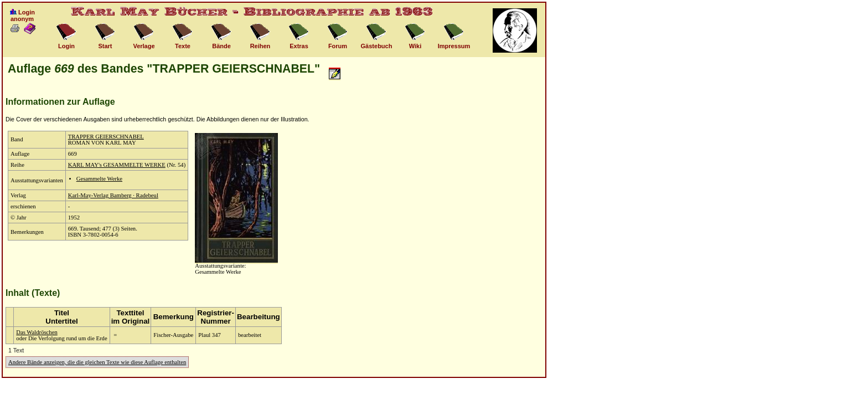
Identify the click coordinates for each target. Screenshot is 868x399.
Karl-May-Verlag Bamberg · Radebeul (113, 195)
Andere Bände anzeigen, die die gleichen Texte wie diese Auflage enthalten (97, 362)
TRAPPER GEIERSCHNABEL (106, 137)
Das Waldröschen (37, 332)
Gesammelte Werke (99, 179)
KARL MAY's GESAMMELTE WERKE (117, 165)
